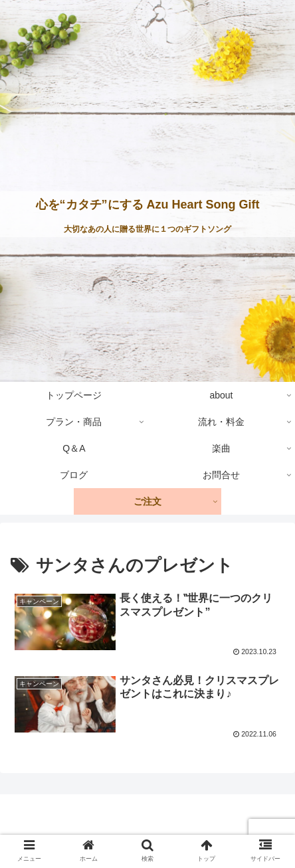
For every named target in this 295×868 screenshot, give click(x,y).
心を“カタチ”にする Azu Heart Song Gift (148, 205)
